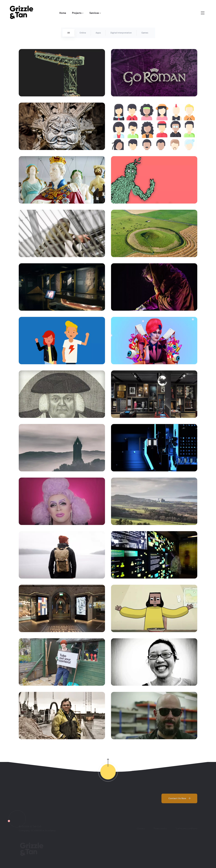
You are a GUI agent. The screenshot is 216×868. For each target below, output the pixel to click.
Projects (78, 13)
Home (63, 13)
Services (95, 13)
